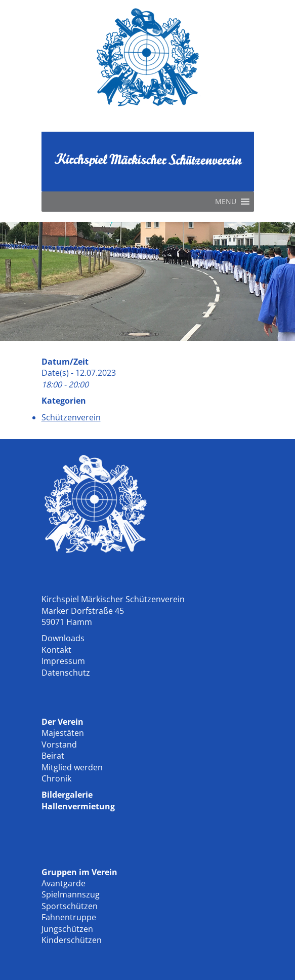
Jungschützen (67, 929)
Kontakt (56, 650)
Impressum (63, 661)
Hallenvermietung (78, 806)
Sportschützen (70, 906)
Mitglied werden (72, 767)
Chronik (56, 778)
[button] (226, 202)
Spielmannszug (71, 894)
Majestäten (63, 733)
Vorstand (59, 744)
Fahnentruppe (69, 917)
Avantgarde (64, 883)
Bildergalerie (67, 795)
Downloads (63, 638)
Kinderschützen (72, 940)
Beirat (53, 756)
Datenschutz (66, 673)
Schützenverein (71, 417)
